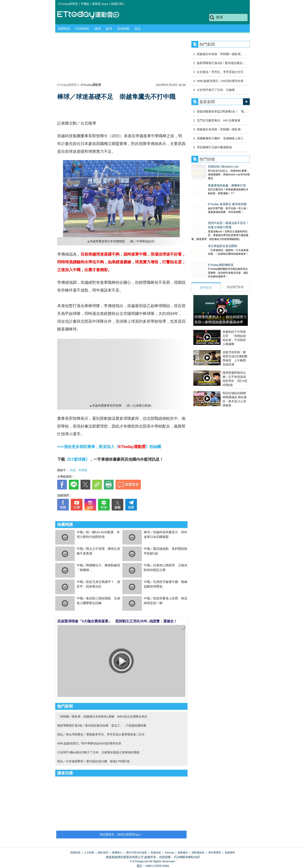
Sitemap (169, 853)
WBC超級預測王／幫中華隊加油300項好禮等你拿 (89, 743)
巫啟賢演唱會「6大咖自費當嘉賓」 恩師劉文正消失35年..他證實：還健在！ (117, 621)
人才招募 (89, 853)
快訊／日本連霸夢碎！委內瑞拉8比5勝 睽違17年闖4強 (93, 761)
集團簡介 (117, 853)
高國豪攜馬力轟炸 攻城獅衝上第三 (220, 138)
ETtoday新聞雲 (68, 4)
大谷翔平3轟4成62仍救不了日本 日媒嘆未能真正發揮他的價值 (98, 752)
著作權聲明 (215, 853)
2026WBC (82, 29)
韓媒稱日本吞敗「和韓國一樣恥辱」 (220, 54)
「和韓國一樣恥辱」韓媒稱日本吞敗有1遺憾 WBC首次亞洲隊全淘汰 (102, 716)
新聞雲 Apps (100, 4)
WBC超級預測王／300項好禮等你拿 (220, 81)
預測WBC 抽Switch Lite (207, 166)
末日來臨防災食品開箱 (206, 234)
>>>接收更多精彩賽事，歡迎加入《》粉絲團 (109, 447)
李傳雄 (83, 470)
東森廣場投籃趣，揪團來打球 (210, 181)
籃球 (109, 29)
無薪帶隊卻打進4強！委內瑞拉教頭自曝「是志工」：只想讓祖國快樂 (102, 725)
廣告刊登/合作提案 (137, 853)
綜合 (138, 29)
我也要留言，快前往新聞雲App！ (121, 834)
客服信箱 (156, 853)
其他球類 (123, 29)
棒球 (98, 29)
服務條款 (183, 853)
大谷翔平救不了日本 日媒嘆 (216, 90)
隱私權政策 (198, 853)
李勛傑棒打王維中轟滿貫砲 (214, 147)
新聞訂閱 (117, 4)
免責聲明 (230, 853)
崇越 (73, 470)
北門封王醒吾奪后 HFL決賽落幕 (219, 120)
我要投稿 (75, 853)
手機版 (85, 4)
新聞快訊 (64, 29)
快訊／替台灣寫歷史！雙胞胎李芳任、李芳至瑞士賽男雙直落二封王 (101, 734)
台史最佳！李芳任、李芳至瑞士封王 (220, 72)
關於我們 (103, 853)
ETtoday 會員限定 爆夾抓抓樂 (211, 196)
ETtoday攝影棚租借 (204, 249)
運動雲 (91, 15)
